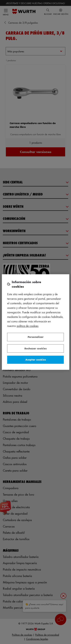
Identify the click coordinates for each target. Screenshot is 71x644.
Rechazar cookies (35, 348)
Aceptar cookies (36, 359)
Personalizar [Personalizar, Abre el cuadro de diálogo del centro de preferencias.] (36, 337)
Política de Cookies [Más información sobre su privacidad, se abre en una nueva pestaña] (28, 326)
